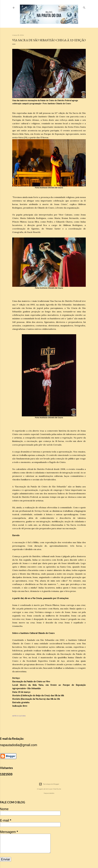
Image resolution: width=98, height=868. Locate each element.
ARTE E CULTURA (19, 716)
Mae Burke (57, 789)
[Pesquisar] (84, 7)
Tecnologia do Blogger (49, 784)
